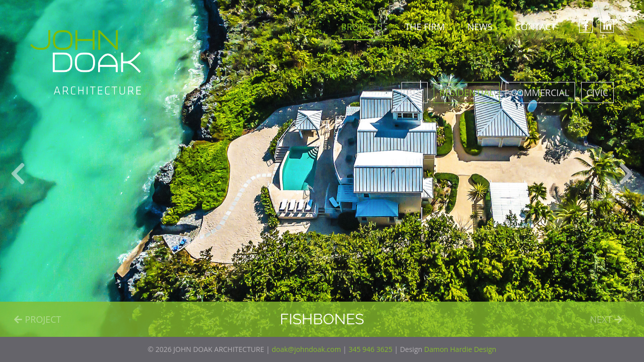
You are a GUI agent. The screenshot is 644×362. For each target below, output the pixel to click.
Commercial (540, 93)
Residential (466, 93)
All (415, 93)
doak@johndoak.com (306, 349)
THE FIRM (425, 27)
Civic (597, 93)
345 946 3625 (371, 349)
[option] (322, 168)
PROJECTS (362, 27)
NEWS (480, 27)
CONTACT (536, 27)
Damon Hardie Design (460, 349)
